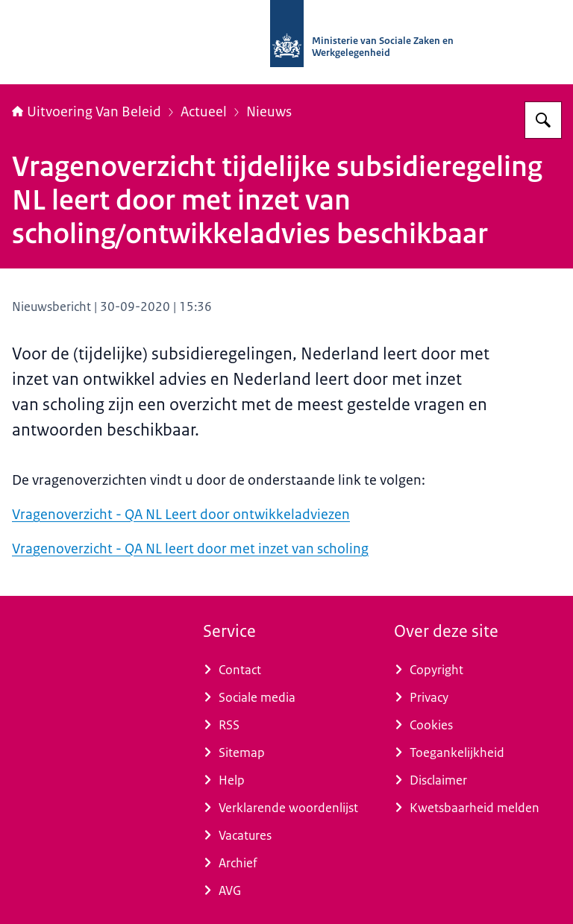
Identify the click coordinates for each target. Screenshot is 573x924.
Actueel (204, 112)
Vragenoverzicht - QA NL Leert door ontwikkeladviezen (181, 515)
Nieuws (269, 112)
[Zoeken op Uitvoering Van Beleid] (543, 120)
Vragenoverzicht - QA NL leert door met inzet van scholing (190, 549)
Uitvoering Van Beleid (87, 112)
